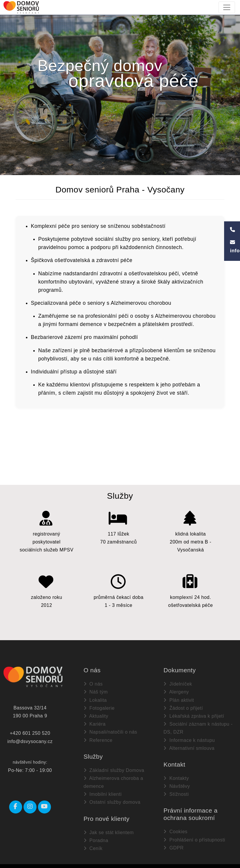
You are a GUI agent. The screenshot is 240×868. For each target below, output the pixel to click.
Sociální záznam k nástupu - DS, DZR (198, 725)
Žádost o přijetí (183, 705)
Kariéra (95, 721)
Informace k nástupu (189, 737)
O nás (93, 681)
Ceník (93, 846)
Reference (98, 737)
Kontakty (176, 776)
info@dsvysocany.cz (30, 738)
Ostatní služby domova (112, 799)
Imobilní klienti (103, 792)
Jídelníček (178, 681)
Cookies (175, 829)
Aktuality (96, 713)
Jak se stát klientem (109, 830)
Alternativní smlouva (189, 745)
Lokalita (95, 697)
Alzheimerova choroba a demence (114, 780)
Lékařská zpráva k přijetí (194, 713)
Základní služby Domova (114, 767)
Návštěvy (177, 784)
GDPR (173, 845)
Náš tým (96, 689)
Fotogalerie (99, 705)
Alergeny (176, 689)
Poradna (96, 837)
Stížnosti (176, 792)
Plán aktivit (179, 697)
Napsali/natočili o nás (110, 729)
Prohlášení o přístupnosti (194, 837)
